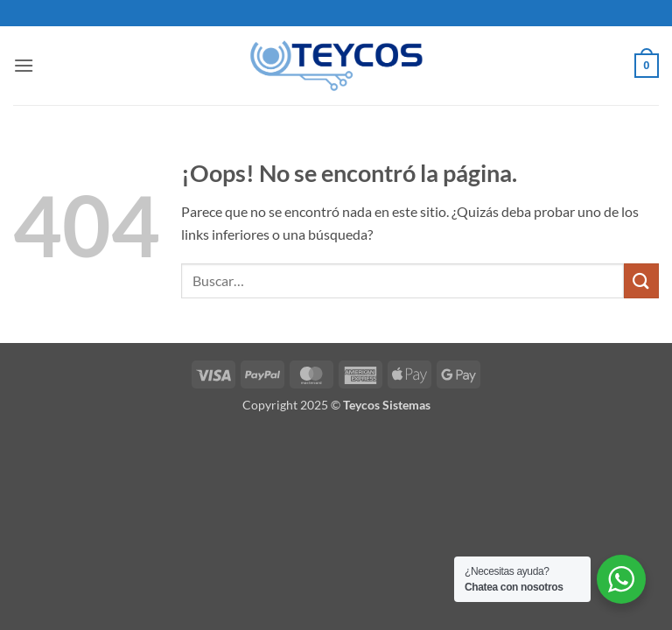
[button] (24, 65)
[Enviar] (641, 280)
